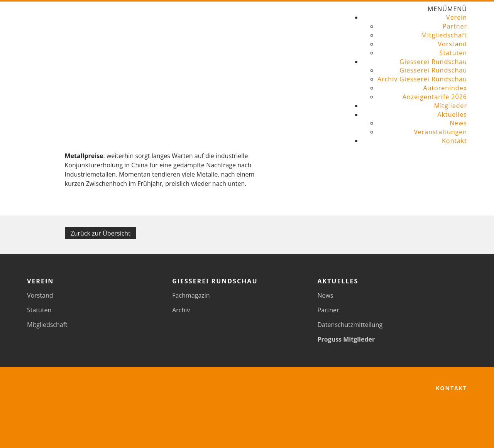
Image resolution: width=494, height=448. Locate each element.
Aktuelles (452, 115)
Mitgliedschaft (444, 35)
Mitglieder (451, 106)
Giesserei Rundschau (433, 62)
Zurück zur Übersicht (101, 233)
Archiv (181, 310)
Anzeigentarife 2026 (435, 97)
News (458, 123)
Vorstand (452, 44)
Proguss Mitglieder (346, 339)
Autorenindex (445, 88)
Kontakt (454, 141)
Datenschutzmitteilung (350, 325)
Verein (457, 17)
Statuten (453, 53)
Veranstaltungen (440, 132)
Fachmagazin (191, 295)
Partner (455, 26)
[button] (447, 9)
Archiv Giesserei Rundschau (422, 79)
